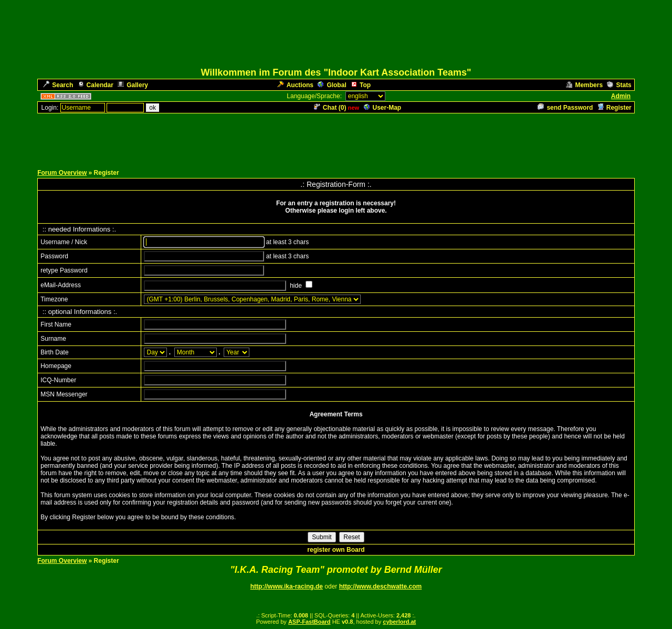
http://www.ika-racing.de (287, 586)
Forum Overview (62, 173)
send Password (565, 108)
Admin (621, 96)
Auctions (295, 85)
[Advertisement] (336, 138)
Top (361, 85)
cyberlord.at (399, 622)
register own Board (336, 550)
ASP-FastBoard (309, 622)
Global (332, 85)
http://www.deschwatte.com (381, 586)
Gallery (133, 85)
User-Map (383, 108)
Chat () (330, 108)
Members (584, 85)
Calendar (96, 85)
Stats (619, 85)
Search (58, 85)
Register (615, 108)
